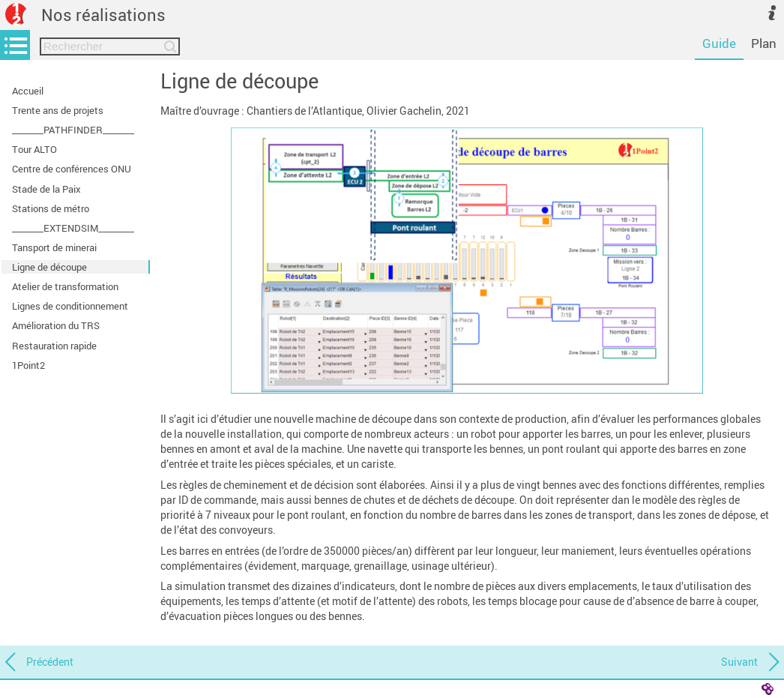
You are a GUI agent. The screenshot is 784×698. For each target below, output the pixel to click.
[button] (467, 261)
